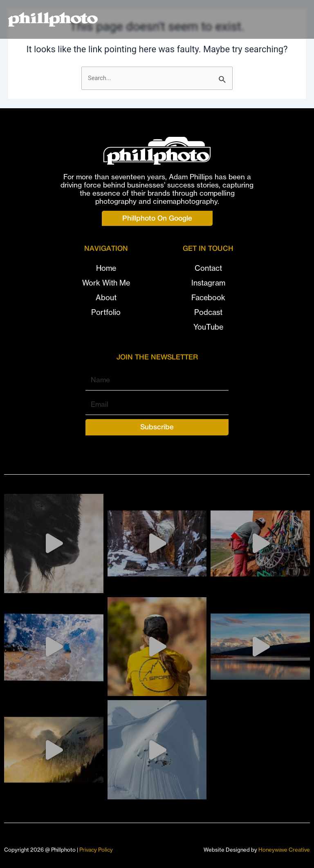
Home (106, 268)
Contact (208, 268)
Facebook (208, 298)
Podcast (208, 312)
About (106, 298)
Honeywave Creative (284, 850)
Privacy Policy (96, 850)
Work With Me (106, 283)
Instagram (208, 283)
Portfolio (106, 312)
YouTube (208, 327)
